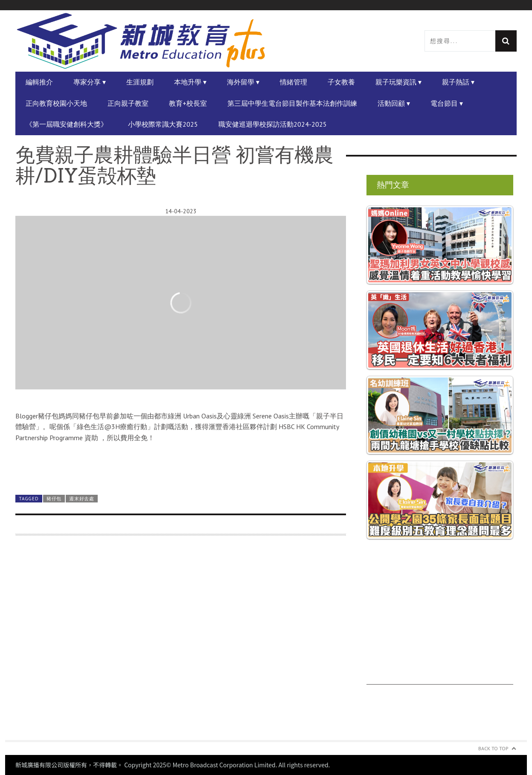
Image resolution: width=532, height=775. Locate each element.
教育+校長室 (188, 103)
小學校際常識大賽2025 (163, 124)
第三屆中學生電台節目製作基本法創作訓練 (292, 103)
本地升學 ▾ (190, 82)
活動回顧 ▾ (394, 103)
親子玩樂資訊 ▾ (398, 82)
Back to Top (493, 748)
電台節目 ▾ (447, 103)
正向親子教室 (128, 103)
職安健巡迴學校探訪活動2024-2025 (273, 124)
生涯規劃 (140, 82)
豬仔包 (54, 499)
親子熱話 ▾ (458, 82)
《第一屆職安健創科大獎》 (67, 124)
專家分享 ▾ (90, 82)
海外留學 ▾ (243, 82)
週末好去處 (81, 499)
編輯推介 (39, 82)
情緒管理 (294, 82)
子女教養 (341, 82)
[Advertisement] (181, 643)
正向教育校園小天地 (56, 103)
